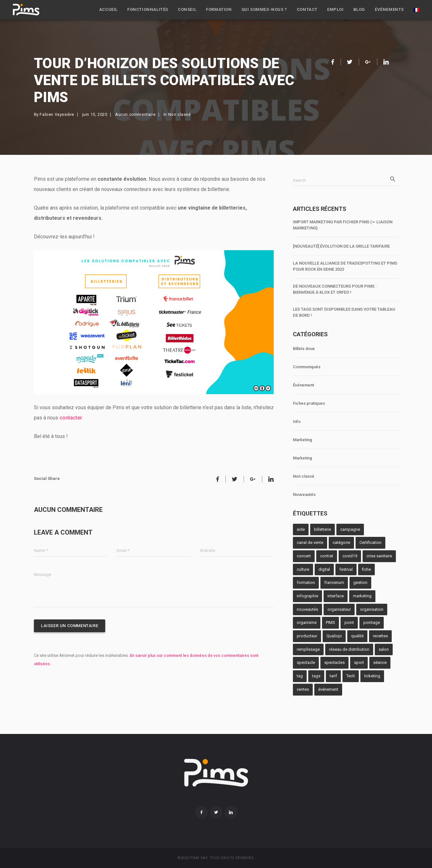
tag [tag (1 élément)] (300, 676)
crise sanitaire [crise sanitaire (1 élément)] (379, 556)
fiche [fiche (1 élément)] (366, 569)
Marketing (302, 440)
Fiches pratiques (309, 403)
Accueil (108, 9)
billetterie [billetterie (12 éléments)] (322, 529)
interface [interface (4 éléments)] (336, 596)
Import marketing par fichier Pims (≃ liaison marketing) (343, 225)
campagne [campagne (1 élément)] (350, 529)
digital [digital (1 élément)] (324, 569)
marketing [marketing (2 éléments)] (362, 596)
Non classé (180, 114)
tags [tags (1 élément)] (316, 676)
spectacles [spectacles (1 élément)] (334, 662)
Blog (359, 9)
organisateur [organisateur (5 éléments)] (339, 609)
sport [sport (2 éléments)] (359, 662)
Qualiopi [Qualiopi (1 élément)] (334, 636)
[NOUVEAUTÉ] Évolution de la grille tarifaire (341, 246)
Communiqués (307, 367)
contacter (71, 418)
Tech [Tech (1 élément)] (351, 676)
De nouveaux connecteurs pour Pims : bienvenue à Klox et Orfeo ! (335, 289)
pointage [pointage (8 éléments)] (372, 622)
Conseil (187, 9)
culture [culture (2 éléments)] (303, 569)
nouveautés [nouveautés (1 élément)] (307, 609)
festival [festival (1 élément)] (346, 569)
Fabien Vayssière (57, 114)
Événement (303, 385)
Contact (307, 9)
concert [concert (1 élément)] (304, 556)
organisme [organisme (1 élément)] (307, 622)
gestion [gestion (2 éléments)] (360, 582)
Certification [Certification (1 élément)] (370, 542)
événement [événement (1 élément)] (328, 689)
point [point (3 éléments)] (349, 622)
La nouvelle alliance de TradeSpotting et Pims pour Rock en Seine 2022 (345, 266)
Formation (219, 9)
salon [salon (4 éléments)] (384, 649)
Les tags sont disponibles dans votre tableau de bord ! (344, 312)
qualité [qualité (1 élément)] (357, 636)
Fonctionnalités (148, 9)
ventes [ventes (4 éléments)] (303, 689)
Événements (389, 9)
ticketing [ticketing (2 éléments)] (372, 676)
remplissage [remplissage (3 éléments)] (308, 649)
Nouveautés (304, 494)
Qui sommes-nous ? (264, 9)
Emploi (335, 9)
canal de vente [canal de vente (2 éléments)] (310, 542)
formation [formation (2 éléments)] (306, 582)
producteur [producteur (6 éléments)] (307, 636)
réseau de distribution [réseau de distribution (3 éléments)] (349, 649)
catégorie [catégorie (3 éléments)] (341, 542)
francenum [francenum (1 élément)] (334, 582)
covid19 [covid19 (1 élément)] (350, 556)
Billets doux (304, 349)
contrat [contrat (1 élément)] (327, 556)
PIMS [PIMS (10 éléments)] (330, 622)
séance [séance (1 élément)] (380, 662)
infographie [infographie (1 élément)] (307, 596)
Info (297, 422)
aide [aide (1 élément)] (301, 529)
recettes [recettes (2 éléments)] (380, 636)
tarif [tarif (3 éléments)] (333, 676)
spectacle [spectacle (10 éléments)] (306, 662)
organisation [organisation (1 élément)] (372, 609)
